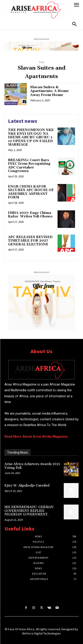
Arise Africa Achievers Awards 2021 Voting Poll (32, 466)
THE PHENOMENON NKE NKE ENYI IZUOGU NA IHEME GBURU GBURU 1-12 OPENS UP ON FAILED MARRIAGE (31, 137)
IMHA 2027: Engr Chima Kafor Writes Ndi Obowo (30, 215)
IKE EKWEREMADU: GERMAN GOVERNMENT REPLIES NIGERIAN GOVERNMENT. (29, 511)
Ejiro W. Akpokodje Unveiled (27, 486)
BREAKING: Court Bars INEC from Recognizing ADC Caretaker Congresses (29, 166)
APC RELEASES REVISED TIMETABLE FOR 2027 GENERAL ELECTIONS (30, 241)
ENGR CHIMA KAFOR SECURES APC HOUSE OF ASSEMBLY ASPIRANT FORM (31, 192)
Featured (11, 103)
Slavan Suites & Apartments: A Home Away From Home (49, 91)
